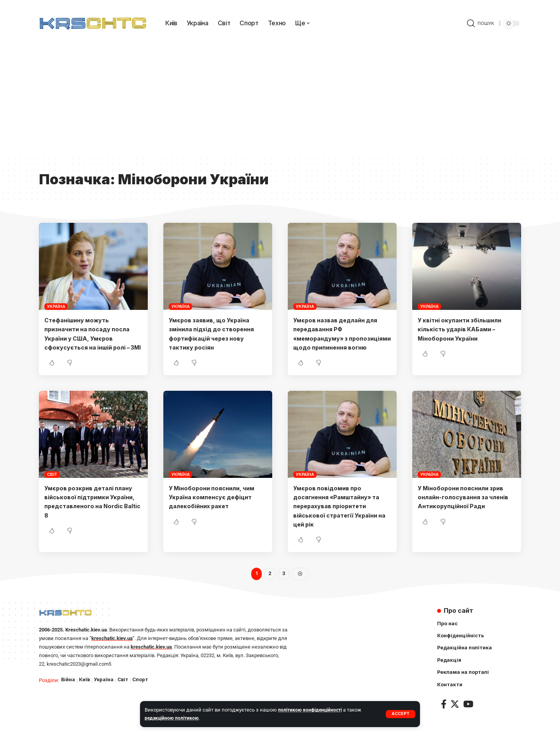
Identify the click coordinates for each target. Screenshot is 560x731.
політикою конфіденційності (311, 710)
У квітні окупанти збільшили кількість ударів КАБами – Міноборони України (463, 329)
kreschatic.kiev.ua (112, 648)
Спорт (143, 690)
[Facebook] (444, 716)
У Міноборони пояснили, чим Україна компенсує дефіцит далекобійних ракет (215, 506)
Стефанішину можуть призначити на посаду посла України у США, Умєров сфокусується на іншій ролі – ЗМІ (91, 338)
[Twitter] (455, 716)
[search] (480, 23)
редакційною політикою (173, 718)
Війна (68, 690)
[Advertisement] (280, 97)
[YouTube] (468, 716)
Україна (56, 306)
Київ (85, 690)
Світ (52, 483)
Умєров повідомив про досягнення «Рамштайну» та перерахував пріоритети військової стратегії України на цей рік (341, 515)
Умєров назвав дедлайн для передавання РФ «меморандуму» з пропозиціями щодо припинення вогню (340, 338)
